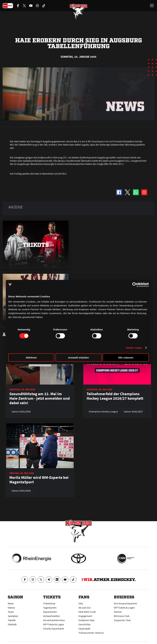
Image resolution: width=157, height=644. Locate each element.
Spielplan (13, 616)
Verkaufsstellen (52, 616)
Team (11, 612)
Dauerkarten (50, 612)
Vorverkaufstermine (54, 620)
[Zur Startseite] (78, 11)
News (11, 603)
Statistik (12, 624)
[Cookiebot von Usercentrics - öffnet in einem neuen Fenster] (135, 285)
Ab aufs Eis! (85, 608)
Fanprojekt (84, 629)
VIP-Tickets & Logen (54, 624)
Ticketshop (49, 603)
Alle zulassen (126, 357)
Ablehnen (31, 357)
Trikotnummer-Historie (91, 633)
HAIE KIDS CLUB (87, 612)
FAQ (81, 603)
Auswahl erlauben (78, 357)
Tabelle (12, 620)
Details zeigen (134, 348)
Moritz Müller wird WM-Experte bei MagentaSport (39, 480)
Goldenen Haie (86, 620)
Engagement (85, 616)
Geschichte (84, 624)
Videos (11, 608)
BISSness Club (122, 616)
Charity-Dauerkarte (54, 629)
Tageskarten (50, 608)
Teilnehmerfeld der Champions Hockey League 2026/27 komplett (115, 396)
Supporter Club (122, 620)
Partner (118, 612)
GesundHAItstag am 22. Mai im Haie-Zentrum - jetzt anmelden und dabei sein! (40, 398)
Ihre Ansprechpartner (126, 603)
